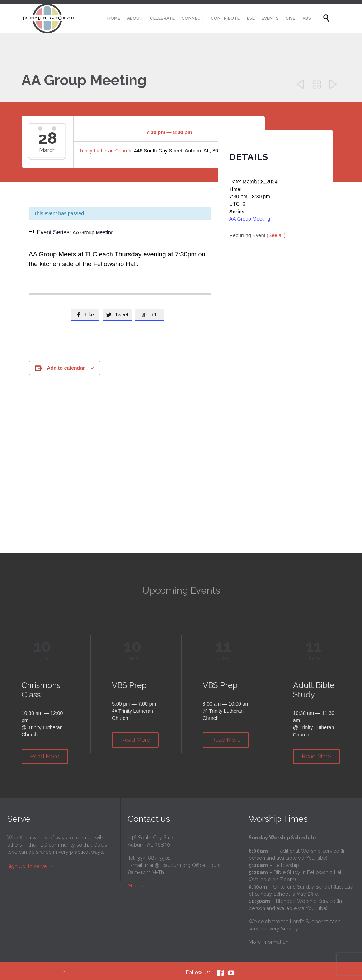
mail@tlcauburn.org (168, 865)
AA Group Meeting (250, 219)
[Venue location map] (181, 491)
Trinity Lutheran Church (105, 151)
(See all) (276, 235)
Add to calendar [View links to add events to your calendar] (66, 368)
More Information (269, 942)
